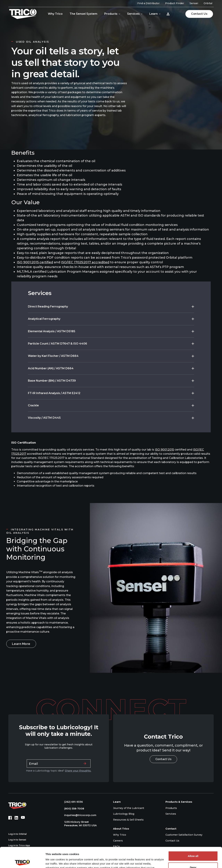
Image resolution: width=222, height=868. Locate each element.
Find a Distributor (148, 3)
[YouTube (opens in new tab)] (23, 818)
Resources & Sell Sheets (128, 820)
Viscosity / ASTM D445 (44, 418)
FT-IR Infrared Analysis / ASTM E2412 (54, 393)
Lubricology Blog (124, 814)
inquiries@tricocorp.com (78, 815)
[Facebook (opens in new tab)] (10, 818)
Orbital (208, 3)
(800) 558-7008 (72, 809)
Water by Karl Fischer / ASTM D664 (53, 356)
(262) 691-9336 (72, 802)
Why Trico (55, 14)
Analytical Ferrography (44, 319)
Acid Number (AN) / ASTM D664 (51, 368)
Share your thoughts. (78, 771)
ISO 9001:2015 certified (35, 262)
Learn (153, 14)
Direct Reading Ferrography (48, 307)
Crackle (33, 405)
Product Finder (175, 3)
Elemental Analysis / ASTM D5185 (52, 331)
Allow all (193, 836)
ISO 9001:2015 (164, 450)
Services (133, 14)
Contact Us (199, 14)
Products (111, 14)
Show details (54, 861)
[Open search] (178, 14)
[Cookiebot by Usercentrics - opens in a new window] (22, 861)
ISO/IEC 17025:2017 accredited (85, 262)
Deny (193, 847)
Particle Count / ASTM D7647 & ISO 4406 (57, 344)
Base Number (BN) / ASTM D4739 (52, 381)
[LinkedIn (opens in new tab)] (16, 818)
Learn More (21, 644)
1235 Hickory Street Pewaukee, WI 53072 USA (79, 824)
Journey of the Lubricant (129, 808)
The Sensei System (83, 14)
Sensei (194, 3)
